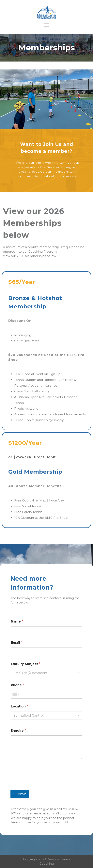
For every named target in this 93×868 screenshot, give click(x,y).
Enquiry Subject (26, 664)
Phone (17, 685)
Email (17, 643)
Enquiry (18, 731)
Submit (20, 794)
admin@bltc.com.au (62, 813)
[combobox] (16, 694)
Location (19, 706)
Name (17, 621)
